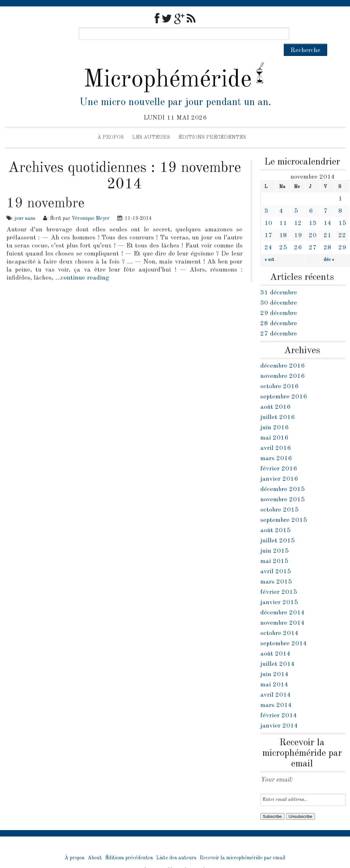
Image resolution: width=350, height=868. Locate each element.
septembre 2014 (284, 631)
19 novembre (45, 191)
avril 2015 (276, 559)
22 (342, 223)
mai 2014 (274, 673)
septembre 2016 (284, 385)
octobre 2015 (279, 498)
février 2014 (279, 703)
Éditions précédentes (212, 125)
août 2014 (275, 642)
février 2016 (279, 457)
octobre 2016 (279, 374)
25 (283, 236)
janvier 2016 (279, 467)
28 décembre (279, 311)
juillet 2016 (278, 405)
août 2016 (275, 395)
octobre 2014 (279, 621)
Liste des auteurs (176, 846)
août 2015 (275, 518)
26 (298, 236)
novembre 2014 (283, 611)
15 (342, 211)
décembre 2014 (283, 601)
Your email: (276, 768)
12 (298, 211)
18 (283, 223)
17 (268, 223)
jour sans (25, 206)
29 (342, 236)
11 (283, 211)
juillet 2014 (278, 652)
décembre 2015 (283, 477)
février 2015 (279, 580)
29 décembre (279, 301)
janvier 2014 (279, 714)
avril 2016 (276, 436)
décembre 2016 (283, 354)
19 (298, 223)
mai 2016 (274, 426)
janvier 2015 (279, 590)
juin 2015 (274, 539)
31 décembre (279, 281)
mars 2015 (276, 570)
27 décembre (279, 322)
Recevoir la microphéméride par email (242, 846)
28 (328, 236)
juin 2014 (274, 662)
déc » (329, 247)
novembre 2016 (283, 364)
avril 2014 (276, 683)
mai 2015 (274, 549)
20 (313, 223)
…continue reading (82, 266)
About (95, 846)
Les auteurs (151, 125)
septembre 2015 (284, 508)
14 (328, 211)
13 (313, 211)
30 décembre (279, 291)
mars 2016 (276, 446)
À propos (111, 125)
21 (328, 223)
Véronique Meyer (91, 206)
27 (313, 236)
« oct (269, 247)
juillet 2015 (278, 529)
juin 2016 (274, 416)
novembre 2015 (283, 488)
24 (268, 236)
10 (268, 211)
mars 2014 (276, 693)
